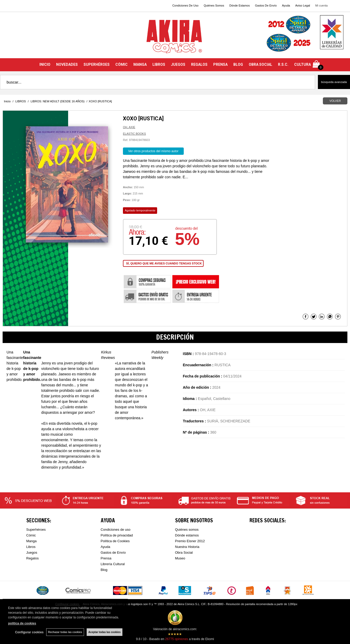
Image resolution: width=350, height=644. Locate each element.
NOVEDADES (67, 64)
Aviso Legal (303, 5)
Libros (31, 547)
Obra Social (184, 553)
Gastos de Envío (113, 553)
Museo (180, 558)
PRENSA (220, 64)
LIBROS (159, 64)
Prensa (106, 558)
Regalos (33, 558)
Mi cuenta (322, 5)
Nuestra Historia (187, 547)
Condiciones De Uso (185, 5)
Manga (32, 541)
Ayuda (286, 5)
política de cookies (22, 623)
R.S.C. (283, 64)
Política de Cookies (115, 541)
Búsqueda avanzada (334, 82)
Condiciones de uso (116, 530)
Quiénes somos (187, 530)
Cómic (31, 535)
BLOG (238, 64)
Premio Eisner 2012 (190, 541)
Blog (104, 570)
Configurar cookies (29, 632)
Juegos (32, 553)
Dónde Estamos (240, 5)
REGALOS (199, 64)
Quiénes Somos (214, 5)
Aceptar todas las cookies (105, 632)
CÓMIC (121, 64)
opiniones (176, 639)
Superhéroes (36, 530)
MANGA (140, 64)
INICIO (45, 64)
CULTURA (302, 64)
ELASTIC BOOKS (134, 134)
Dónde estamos (187, 535)
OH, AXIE (129, 127)
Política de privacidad (117, 535)
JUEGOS (178, 64)
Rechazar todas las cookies (65, 632)
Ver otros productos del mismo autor (153, 151)
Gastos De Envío (266, 5)
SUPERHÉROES (97, 64)
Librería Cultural (113, 564)
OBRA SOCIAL (260, 64)
